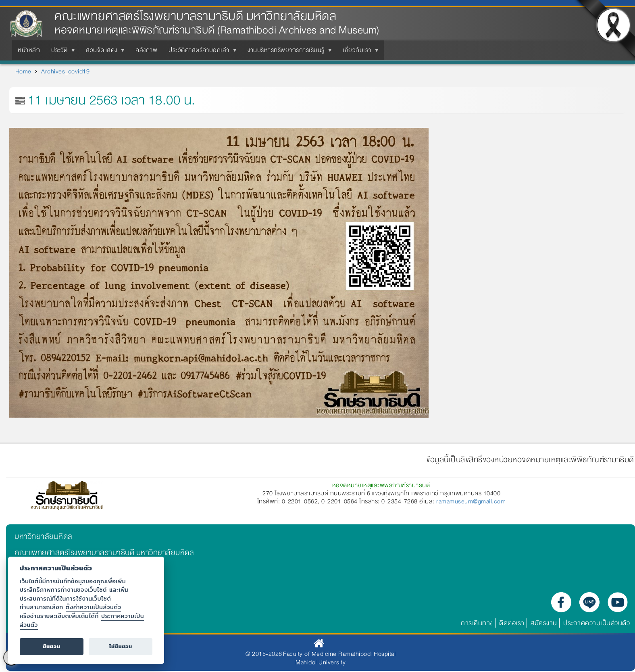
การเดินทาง (477, 623)
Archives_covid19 (65, 71)
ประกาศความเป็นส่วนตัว (596, 623)
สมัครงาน (544, 623)
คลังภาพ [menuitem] (146, 50)
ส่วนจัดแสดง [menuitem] (103, 52)
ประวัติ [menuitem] (61, 52)
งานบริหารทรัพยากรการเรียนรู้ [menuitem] (288, 52)
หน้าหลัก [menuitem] (29, 50)
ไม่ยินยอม (121, 646)
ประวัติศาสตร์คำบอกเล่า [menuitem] (201, 52)
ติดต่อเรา (512, 623)
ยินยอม (51, 646)
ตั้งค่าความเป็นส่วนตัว (94, 607)
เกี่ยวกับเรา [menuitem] (359, 52)
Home (23, 71)
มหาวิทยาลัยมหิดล (44, 536)
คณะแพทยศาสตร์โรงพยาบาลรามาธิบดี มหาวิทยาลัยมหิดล (195, 16)
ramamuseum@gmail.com (471, 501)
